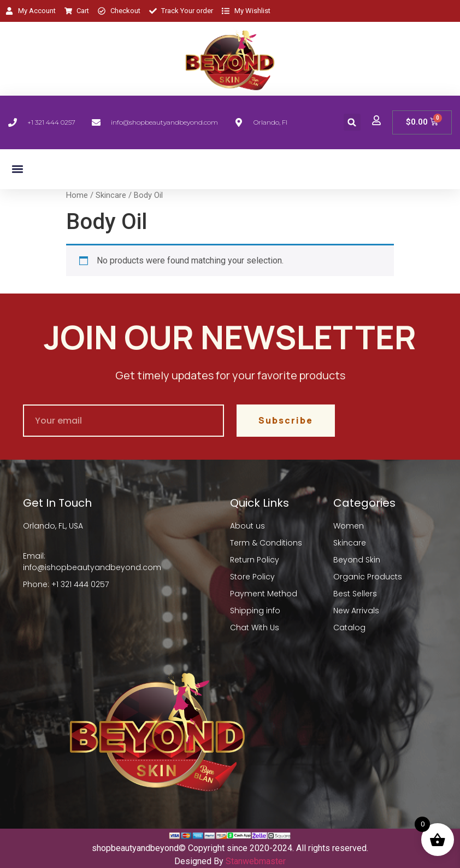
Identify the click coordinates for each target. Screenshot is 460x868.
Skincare (111, 195)
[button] (352, 122)
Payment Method (264, 594)
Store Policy (252, 577)
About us (247, 526)
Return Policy (255, 560)
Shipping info (255, 611)
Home (77, 195)
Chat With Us (255, 627)
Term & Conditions (266, 543)
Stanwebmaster (256, 861)
